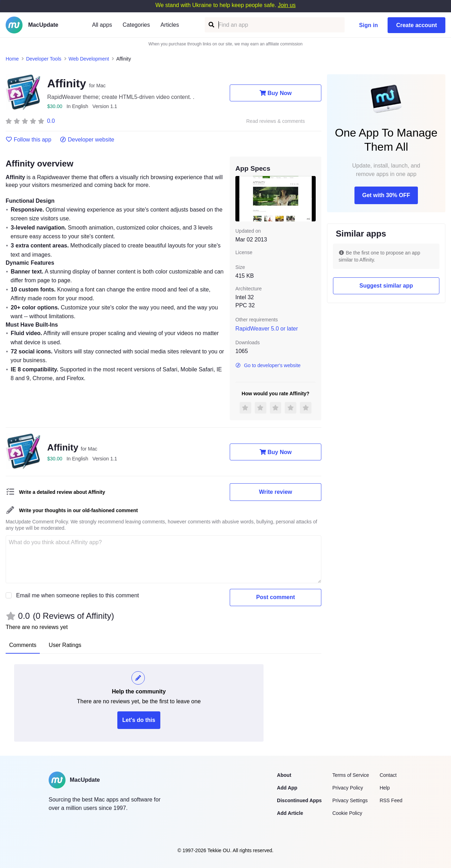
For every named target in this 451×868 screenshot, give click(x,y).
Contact (388, 775)
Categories (136, 25)
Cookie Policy (347, 813)
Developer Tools (44, 59)
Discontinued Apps (299, 800)
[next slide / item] (311, 199)
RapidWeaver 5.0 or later (267, 329)
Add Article (290, 813)
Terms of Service (351, 775)
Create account (416, 25)
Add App (287, 788)
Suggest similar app (386, 286)
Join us (287, 5)
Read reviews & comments (276, 121)
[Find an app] (211, 25)
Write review (276, 492)
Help (385, 788)
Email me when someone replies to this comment (78, 595)
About (284, 775)
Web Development (89, 59)
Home (12, 59)
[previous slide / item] (240, 199)
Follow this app (29, 140)
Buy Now (275, 93)
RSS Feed (391, 800)
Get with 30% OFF (386, 195)
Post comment (276, 597)
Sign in (368, 25)
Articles (169, 25)
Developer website (87, 140)
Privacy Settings (350, 800)
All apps (102, 25)
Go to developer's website (268, 365)
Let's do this (139, 720)
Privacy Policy (348, 788)
